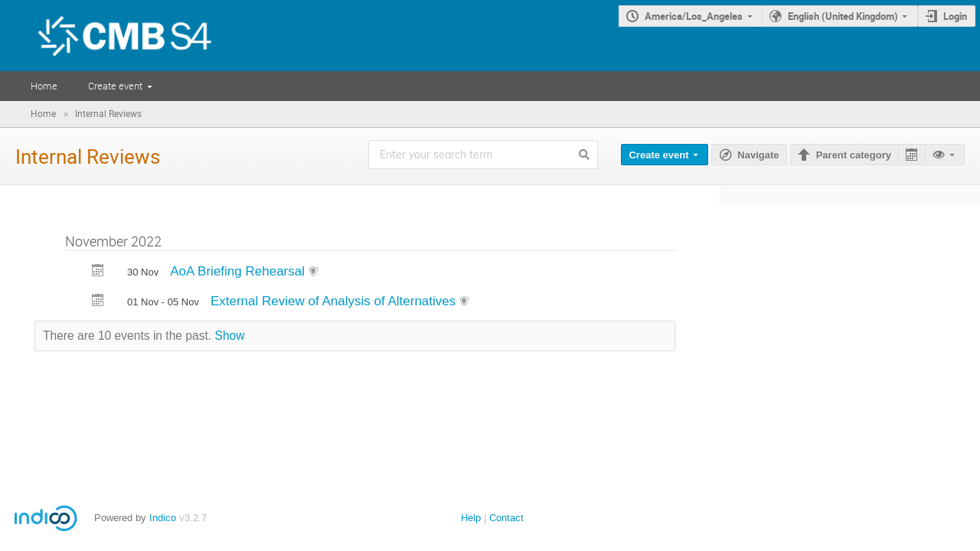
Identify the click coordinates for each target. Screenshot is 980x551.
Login (955, 16)
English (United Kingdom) (843, 16)
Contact (506, 518)
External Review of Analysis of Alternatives (335, 301)
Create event (115, 86)
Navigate (758, 155)
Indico (163, 518)
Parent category (854, 155)
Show (230, 336)
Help (471, 518)
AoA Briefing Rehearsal (239, 271)
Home (44, 86)
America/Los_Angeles (694, 16)
